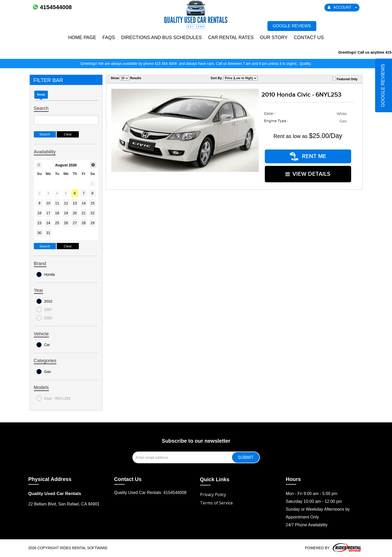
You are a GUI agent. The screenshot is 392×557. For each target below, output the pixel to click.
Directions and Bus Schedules (162, 37)
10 (48, 203)
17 (48, 213)
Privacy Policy (213, 495)
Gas (44, 372)
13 (75, 203)
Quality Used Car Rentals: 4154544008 (150, 493)
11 (57, 203)
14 (84, 203)
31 (48, 233)
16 (40, 213)
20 (75, 213)
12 (66, 203)
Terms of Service (216, 503)
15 (93, 203)
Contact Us (309, 37)
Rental (41, 95)
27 (75, 223)
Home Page (82, 37)
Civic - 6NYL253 (53, 398)
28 (84, 223)
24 (48, 223)
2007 (44, 310)
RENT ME (308, 156)
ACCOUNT (342, 7)
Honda (46, 274)
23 (40, 223)
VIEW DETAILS (308, 174)
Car (43, 345)
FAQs (109, 37)
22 (93, 213)
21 (84, 213)
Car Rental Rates (231, 37)
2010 (44, 301)
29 (93, 223)
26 (66, 223)
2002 (44, 318)
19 (66, 213)
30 (40, 233)
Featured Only (345, 79)
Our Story (274, 37)
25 (57, 223)
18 (57, 213)
